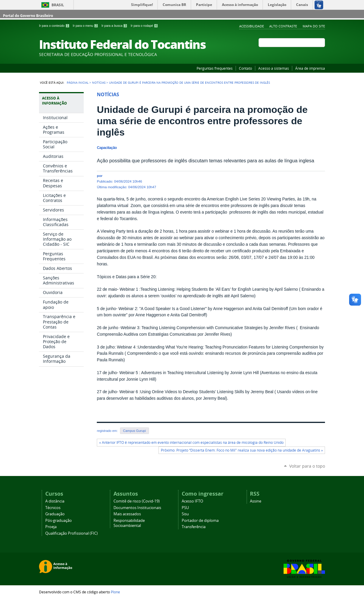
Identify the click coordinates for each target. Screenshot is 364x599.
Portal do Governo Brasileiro (28, 16)
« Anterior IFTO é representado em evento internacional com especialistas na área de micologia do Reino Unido (191, 442)
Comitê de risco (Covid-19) (137, 501)
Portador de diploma (200, 521)
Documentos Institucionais (137, 508)
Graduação (55, 514)
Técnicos (53, 508)
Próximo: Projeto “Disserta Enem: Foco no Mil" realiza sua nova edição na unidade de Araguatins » (242, 450)
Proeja (51, 527)
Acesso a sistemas (274, 68)
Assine (256, 501)
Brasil (58, 5)
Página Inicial (78, 83)
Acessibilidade (252, 26)
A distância (55, 501)
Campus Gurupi (134, 431)
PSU (185, 508)
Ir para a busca (115, 26)
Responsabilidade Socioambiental (129, 523)
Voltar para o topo (307, 466)
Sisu (185, 514)
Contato (245, 68)
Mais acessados (127, 514)
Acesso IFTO (192, 501)
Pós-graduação (59, 521)
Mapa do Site (314, 26)
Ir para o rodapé (144, 26)
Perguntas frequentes (215, 68)
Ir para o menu (86, 26)
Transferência (194, 527)
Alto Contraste (283, 26)
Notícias (99, 83)
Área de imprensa (310, 68)
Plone (115, 592)
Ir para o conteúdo (55, 26)
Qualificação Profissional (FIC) (71, 533)
